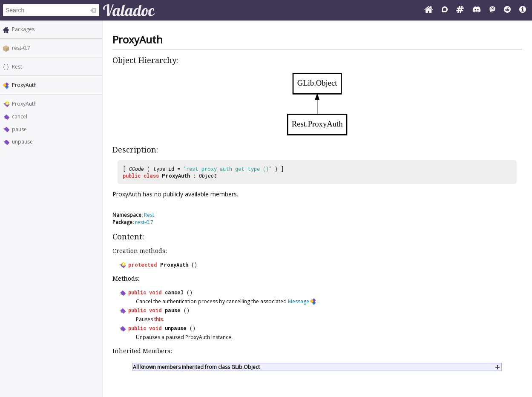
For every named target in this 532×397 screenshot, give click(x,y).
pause (19, 129)
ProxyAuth (24, 104)
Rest (17, 67)
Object (208, 175)
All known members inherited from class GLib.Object (196, 367)
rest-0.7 (21, 48)
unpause (22, 142)
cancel (20, 117)
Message (299, 301)
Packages (23, 29)
